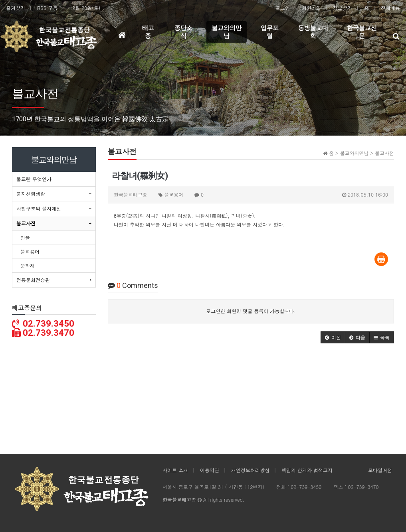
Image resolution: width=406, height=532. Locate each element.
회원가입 (311, 8)
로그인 (283, 8)
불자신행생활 (31, 194)
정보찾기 (343, 8)
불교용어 (30, 251)
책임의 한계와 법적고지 (307, 470)
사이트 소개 (175, 470)
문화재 (28, 265)
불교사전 (26, 223)
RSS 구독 (47, 8)
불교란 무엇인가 (34, 179)
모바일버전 (380, 470)
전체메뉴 (390, 8)
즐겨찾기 (16, 8)
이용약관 (210, 470)
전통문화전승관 (33, 280)
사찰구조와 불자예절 (39, 208)
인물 (25, 237)
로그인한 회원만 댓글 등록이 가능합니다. (251, 311)
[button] (333, 337)
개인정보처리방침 (250, 470)
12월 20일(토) (85, 8)
